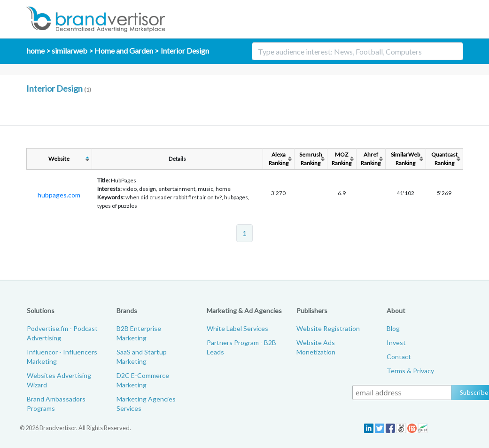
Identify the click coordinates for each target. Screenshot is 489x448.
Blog (393, 328)
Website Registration (328, 328)
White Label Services (237, 328)
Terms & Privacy (410, 371)
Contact (399, 357)
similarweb (70, 51)
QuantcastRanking (444, 159)
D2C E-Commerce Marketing (143, 380)
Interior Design (185, 51)
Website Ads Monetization (316, 347)
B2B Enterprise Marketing (139, 333)
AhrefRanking (371, 159)
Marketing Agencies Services (146, 404)
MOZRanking (342, 159)
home (36, 51)
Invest (396, 342)
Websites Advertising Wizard (59, 380)
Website (59, 159)
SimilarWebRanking (405, 159)
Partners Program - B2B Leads (241, 347)
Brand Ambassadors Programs (56, 404)
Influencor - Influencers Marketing (62, 357)
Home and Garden (124, 51)
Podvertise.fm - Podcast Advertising (62, 333)
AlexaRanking (279, 159)
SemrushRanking (311, 159)
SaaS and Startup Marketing (142, 357)
